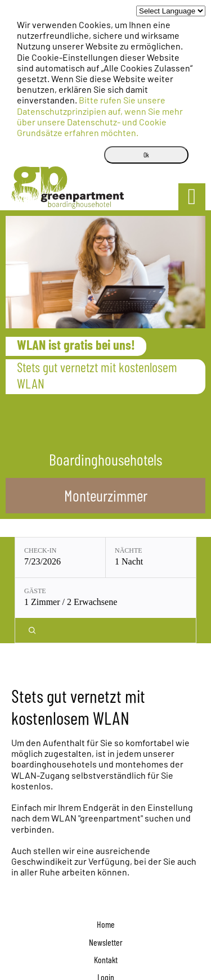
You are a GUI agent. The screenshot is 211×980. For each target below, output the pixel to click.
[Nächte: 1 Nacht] (151, 557)
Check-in (40, 550)
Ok (146, 155)
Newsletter (106, 942)
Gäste (35, 591)
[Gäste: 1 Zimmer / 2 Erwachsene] (105, 598)
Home (106, 924)
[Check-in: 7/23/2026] (60, 557)
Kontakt (106, 959)
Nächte (129, 550)
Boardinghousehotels (105, 459)
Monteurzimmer (106, 495)
